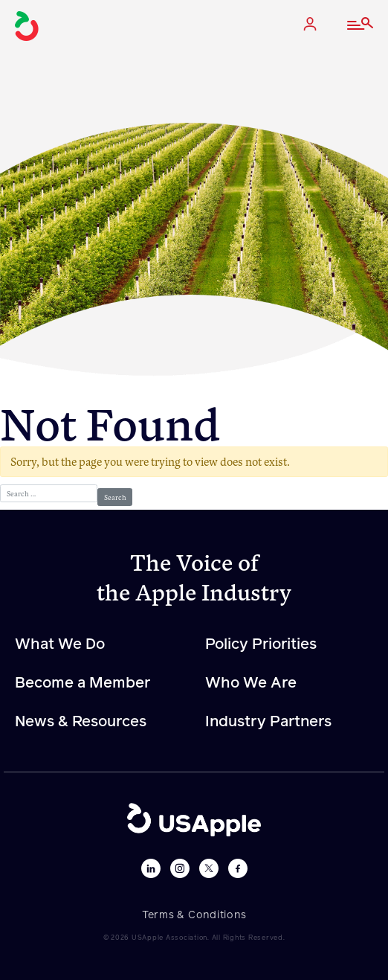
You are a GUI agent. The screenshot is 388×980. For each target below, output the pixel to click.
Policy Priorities (261, 644)
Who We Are (251, 683)
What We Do (60, 644)
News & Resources (81, 722)
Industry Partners (268, 722)
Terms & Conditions (194, 915)
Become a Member (83, 683)
